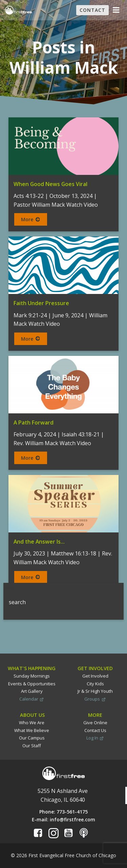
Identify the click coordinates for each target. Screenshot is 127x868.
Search (12, 587)
